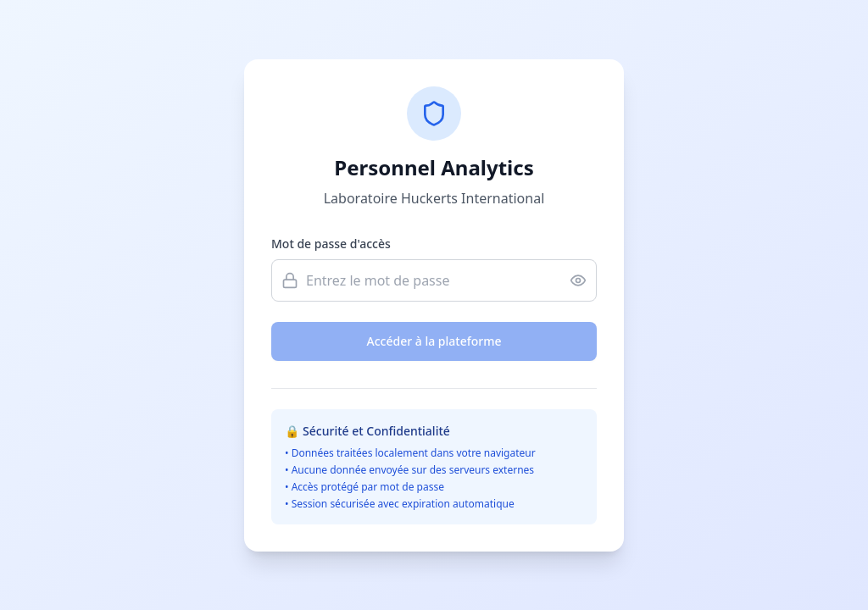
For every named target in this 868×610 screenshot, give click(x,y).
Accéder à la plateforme (434, 341)
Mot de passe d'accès (331, 244)
